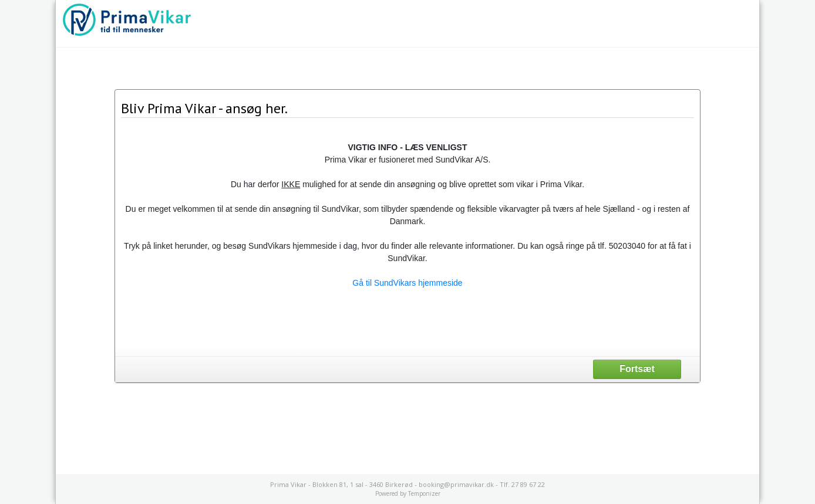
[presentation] (407, 322)
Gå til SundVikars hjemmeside (407, 283)
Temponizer (424, 493)
